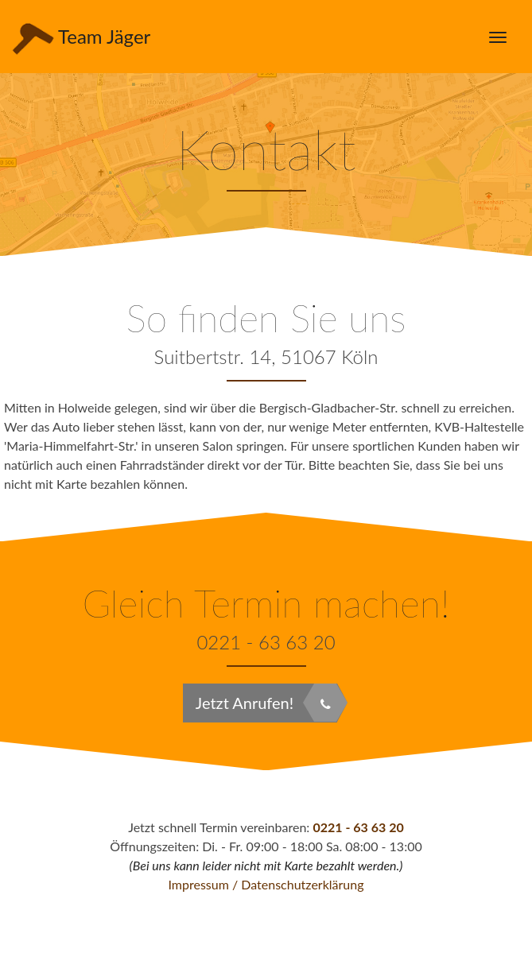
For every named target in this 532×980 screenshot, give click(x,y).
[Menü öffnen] (498, 37)
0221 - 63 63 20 (358, 827)
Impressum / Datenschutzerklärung (266, 884)
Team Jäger (79, 37)
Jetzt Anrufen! (266, 703)
